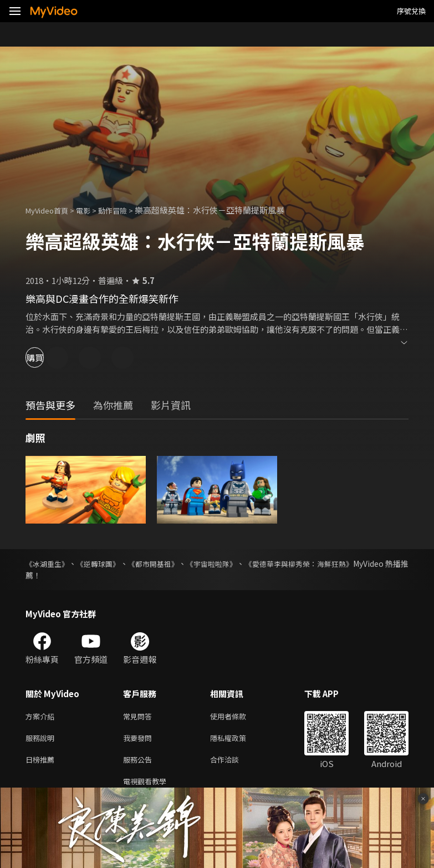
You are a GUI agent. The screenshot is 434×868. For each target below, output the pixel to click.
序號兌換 (411, 11)
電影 (92, 210)
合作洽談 (233, 763)
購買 (48, 357)
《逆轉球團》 (104, 564)
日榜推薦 (42, 763)
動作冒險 (125, 210)
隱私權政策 (238, 740)
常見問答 (140, 717)
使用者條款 (238, 717)
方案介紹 (42, 717)
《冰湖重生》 (49, 564)
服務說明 (42, 740)
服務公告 (140, 763)
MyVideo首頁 (51, 210)
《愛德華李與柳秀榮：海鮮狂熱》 (320, 564)
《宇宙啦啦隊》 (226, 564)
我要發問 (140, 740)
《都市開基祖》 (163, 564)
